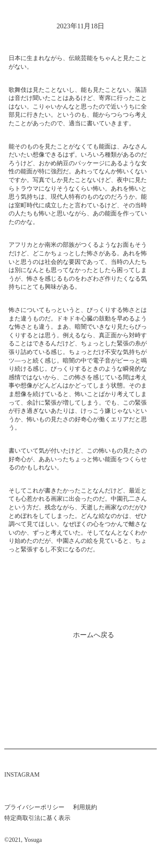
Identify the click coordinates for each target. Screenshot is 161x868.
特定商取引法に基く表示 (37, 818)
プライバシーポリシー (34, 807)
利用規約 (85, 807)
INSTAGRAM (22, 775)
